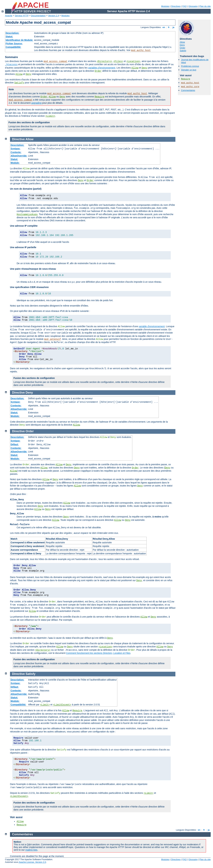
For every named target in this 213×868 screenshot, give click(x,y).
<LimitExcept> (62, 705)
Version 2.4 (53, 16)
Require (99, 97)
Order (98, 71)
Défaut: (15, 444)
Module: (15, 163)
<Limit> (50, 116)
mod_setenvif (53, 339)
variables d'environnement (102, 68)
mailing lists (31, 850)
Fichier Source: (14, 44)
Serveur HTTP (22, 16)
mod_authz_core (190, 87)
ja (173, 27)
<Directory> (104, 61)
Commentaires (188, 90)
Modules (165, 6)
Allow (135, 68)
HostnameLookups (27, 214)
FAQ (185, 6)
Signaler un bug (189, 70)
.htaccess (11, 65)
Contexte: (16, 152)
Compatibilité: (13, 47)
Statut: (9, 37)
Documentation (38, 16)
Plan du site (205, 6)
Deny (144, 68)
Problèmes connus (190, 66)
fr (169, 27)
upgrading (36, 103)
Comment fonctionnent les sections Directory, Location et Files (98, 653)
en (164, 27)
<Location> (133, 61)
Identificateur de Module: (19, 40)
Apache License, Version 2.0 (32, 862)
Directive (18, 139)
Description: (12, 33)
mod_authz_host (141, 50)
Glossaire (193, 6)
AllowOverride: (19, 156)
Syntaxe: (15, 149)
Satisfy (19, 83)
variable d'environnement (152, 326)
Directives (176, 6)
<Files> (118, 61)
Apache (9, 16)
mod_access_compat (55, 61)
